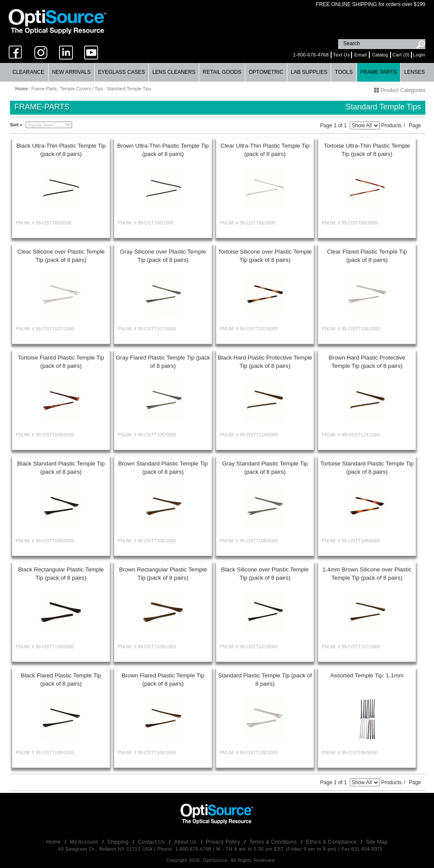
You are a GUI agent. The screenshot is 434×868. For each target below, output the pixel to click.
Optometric (266, 72)
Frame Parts (378, 72)
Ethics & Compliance (332, 842)
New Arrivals (71, 72)
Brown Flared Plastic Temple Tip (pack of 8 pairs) (163, 680)
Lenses (414, 72)
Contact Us (152, 842)
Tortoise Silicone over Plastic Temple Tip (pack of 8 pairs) (265, 256)
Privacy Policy (224, 842)
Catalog (380, 55)
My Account (85, 842)
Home (54, 842)
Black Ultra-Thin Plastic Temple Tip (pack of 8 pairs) (61, 150)
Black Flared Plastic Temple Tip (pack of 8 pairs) (61, 680)
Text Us (341, 55)
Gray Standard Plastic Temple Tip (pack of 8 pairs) (265, 468)
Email (360, 55)
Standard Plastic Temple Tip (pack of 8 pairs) (265, 680)
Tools (344, 72)
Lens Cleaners (174, 72)
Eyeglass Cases (122, 72)
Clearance (28, 72)
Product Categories (400, 90)
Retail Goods (222, 72)
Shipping (119, 842)
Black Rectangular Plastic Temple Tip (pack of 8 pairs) (61, 574)
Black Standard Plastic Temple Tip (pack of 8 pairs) (61, 468)
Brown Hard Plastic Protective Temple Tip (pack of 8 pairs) (367, 362)
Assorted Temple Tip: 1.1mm (367, 675)
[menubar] (217, 72)
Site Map (377, 842)
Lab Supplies (309, 72)
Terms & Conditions (274, 842)
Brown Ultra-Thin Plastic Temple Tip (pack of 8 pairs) (163, 150)
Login (419, 55)
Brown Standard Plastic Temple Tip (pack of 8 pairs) (163, 468)
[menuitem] (29, 72)
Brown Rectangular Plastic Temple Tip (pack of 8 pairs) (163, 574)
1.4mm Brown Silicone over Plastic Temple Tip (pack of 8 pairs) (367, 574)
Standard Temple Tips (129, 89)
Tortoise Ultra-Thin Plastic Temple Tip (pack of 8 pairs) (367, 150)
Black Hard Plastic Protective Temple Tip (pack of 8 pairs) (265, 362)
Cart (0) (401, 55)
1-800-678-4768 (311, 55)
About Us (186, 842)
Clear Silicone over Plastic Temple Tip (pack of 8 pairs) (61, 256)
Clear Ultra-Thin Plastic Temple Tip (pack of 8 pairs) (265, 150)
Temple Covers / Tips (82, 89)
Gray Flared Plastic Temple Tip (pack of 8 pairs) (163, 362)
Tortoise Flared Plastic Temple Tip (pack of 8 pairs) (61, 362)
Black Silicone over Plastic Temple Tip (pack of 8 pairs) (265, 574)
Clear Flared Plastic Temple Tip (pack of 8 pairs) (367, 256)
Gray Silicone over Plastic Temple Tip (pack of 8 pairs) (163, 256)
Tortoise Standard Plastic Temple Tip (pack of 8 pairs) (367, 468)
